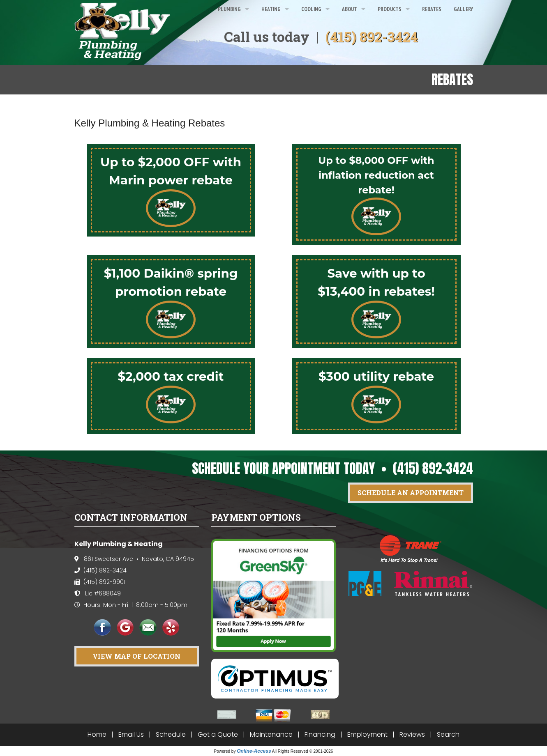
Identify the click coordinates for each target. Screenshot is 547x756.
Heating (271, 9)
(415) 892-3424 (372, 37)
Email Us (131, 734)
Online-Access (254, 751)
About (350, 9)
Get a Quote (218, 734)
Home (97, 734)
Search (448, 734)
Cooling (311, 9)
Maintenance (271, 734)
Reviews (412, 734)
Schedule (171, 734)
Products (390, 9)
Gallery (463, 9)
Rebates (432, 9)
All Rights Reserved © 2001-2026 (303, 751)
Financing (320, 734)
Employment (367, 734)
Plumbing (229, 9)
